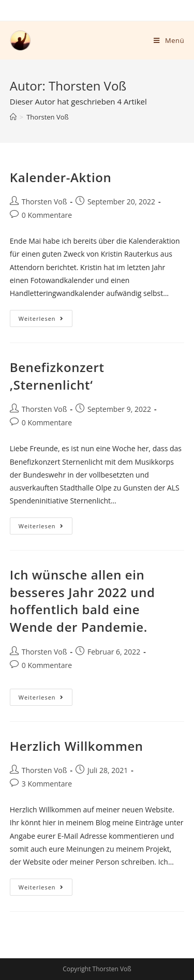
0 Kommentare (47, 215)
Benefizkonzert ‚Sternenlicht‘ (57, 376)
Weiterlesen (46, 316)
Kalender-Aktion (61, 177)
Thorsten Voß (44, 202)
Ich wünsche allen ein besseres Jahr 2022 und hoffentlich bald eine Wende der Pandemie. (83, 601)
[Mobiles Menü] (169, 40)
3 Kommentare (47, 784)
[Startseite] (13, 117)
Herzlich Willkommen (77, 746)
